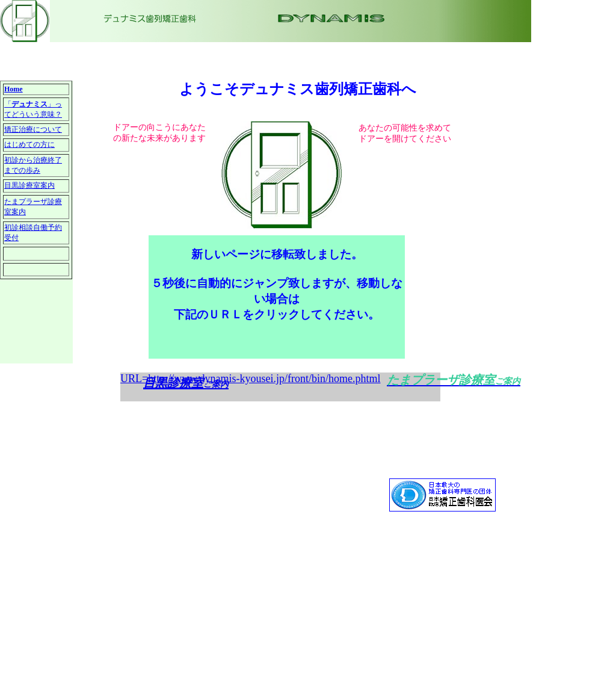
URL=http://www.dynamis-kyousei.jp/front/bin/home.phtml (250, 379)
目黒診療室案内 (29, 185)
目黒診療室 (173, 383)
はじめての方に (29, 144)
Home (14, 89)
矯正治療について (33, 129)
